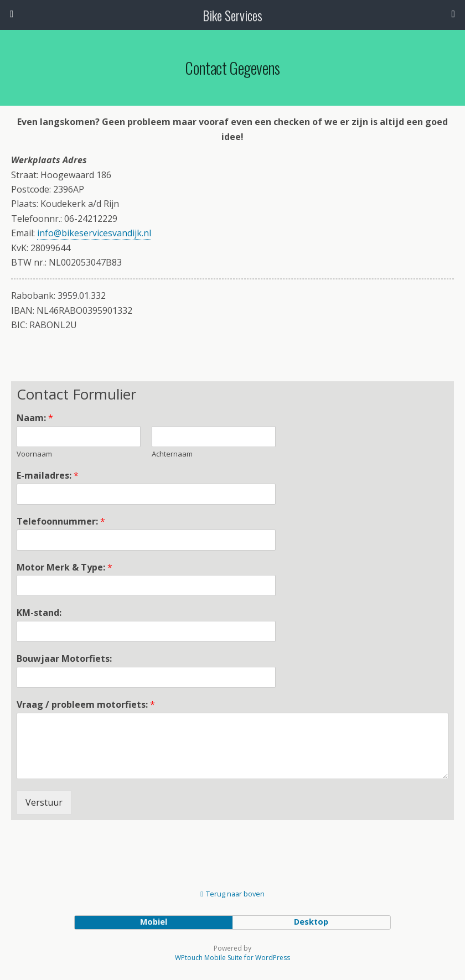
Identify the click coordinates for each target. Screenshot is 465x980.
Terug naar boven (235, 894)
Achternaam (172, 454)
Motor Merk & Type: (64, 567)
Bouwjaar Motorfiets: (64, 659)
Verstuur (44, 802)
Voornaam (34, 454)
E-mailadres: (48, 476)
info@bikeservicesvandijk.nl (94, 233)
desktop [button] (311, 922)
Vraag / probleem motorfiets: (86, 705)
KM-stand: (39, 613)
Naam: (35, 418)
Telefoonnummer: (61, 522)
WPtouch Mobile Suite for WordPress (232, 958)
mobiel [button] (154, 922)
